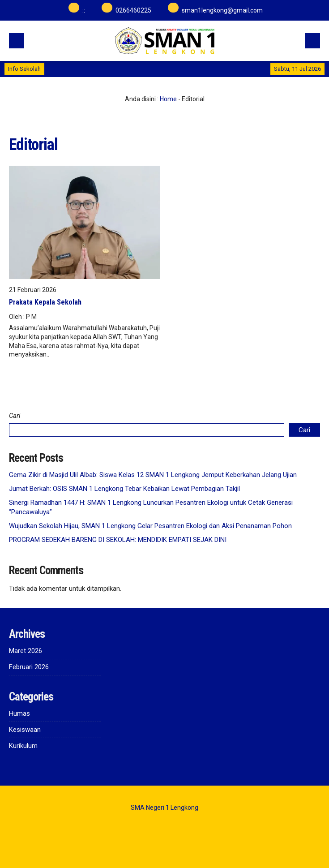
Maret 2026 (26, 651)
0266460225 (133, 10)
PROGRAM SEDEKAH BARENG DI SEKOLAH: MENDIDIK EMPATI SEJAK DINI (118, 540)
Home (168, 99)
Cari (15, 416)
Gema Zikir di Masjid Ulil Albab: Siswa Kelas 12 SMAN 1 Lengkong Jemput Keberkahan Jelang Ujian (153, 475)
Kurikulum (23, 746)
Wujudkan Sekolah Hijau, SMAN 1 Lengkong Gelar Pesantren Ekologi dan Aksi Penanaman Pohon (150, 526)
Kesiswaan (25, 730)
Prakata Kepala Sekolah (45, 302)
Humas (19, 713)
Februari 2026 (29, 667)
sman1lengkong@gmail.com (222, 10)
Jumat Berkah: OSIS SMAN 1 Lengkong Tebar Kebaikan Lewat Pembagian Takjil (124, 489)
